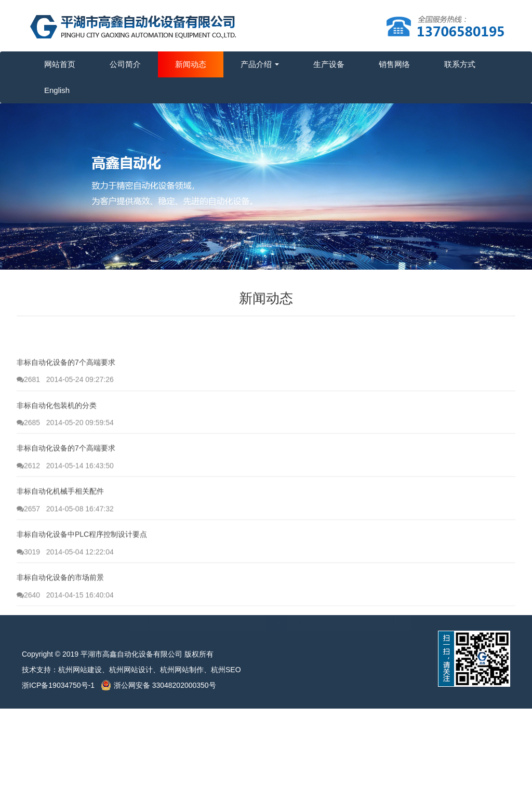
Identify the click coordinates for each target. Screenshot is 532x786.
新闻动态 (191, 64)
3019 (28, 577)
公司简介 (125, 64)
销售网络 (394, 64)
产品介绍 (260, 64)
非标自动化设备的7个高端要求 (66, 387)
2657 (28, 534)
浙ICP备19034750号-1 (61, 685)
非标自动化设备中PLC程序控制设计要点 (82, 559)
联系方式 (460, 64)
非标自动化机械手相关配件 (60, 516)
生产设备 (329, 64)
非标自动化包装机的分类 (57, 430)
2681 (28, 404)
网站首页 (60, 64)
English (57, 90)
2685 (28, 447)
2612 (28, 490)
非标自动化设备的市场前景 (60, 603)
